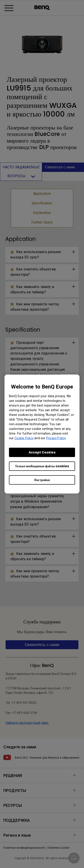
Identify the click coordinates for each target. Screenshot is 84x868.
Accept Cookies (42, 452)
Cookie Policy (24, 438)
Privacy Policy (56, 438)
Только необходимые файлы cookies (42, 466)
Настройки (42, 480)
